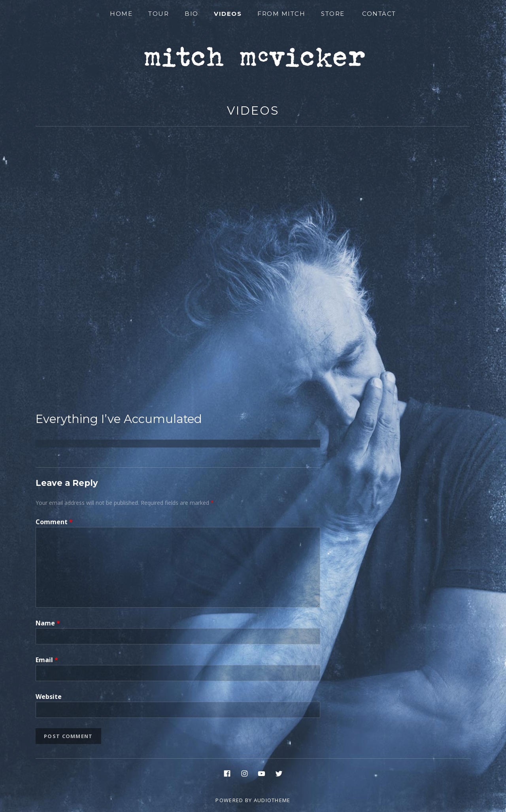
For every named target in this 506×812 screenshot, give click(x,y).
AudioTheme (272, 800)
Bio (192, 14)
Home (121, 14)
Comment (54, 522)
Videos (228, 14)
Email (47, 660)
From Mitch (281, 14)
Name (48, 623)
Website (49, 697)
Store (333, 14)
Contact (379, 14)
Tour (159, 14)
